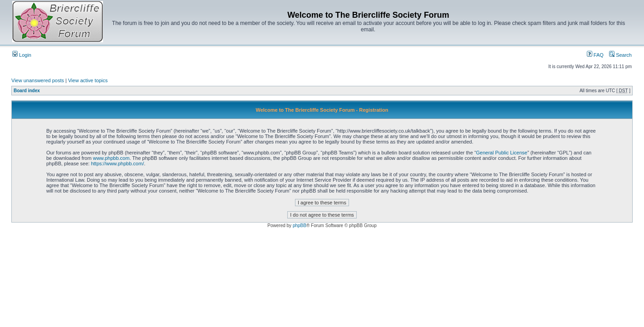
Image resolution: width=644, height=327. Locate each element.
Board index (27, 91)
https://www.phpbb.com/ (117, 163)
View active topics (88, 80)
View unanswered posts (38, 80)
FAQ (595, 55)
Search (620, 55)
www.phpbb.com (111, 158)
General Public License (502, 153)
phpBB (300, 225)
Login (22, 55)
